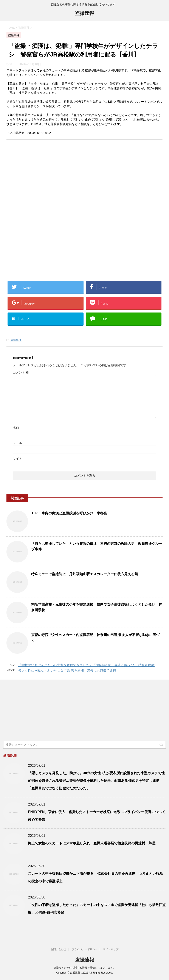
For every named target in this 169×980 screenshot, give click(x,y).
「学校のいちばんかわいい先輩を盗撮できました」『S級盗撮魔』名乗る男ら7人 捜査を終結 (86, 665)
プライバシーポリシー (85, 949)
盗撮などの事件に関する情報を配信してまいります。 (85, 968)
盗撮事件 (16, 340)
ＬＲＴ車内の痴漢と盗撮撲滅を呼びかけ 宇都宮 (69, 513)
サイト (17, 459)
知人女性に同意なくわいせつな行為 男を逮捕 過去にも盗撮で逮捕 (67, 670)
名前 (16, 427)
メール (17, 443)
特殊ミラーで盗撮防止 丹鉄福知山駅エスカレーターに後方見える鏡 (85, 574)
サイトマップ (111, 949)
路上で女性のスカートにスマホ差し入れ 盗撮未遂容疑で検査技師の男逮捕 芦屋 (92, 843)
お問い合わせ (58, 949)
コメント (21, 372)
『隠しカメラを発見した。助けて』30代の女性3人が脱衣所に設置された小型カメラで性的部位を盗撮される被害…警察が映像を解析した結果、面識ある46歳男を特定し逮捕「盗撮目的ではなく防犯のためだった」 (96, 781)
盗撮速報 (85, 14)
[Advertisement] (43, 183)
